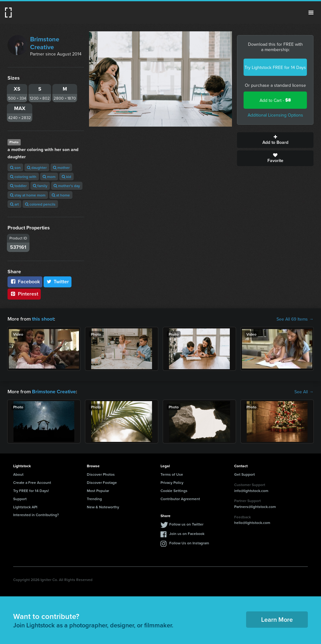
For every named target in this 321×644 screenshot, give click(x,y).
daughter (37, 168)
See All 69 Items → (295, 319)
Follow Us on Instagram (189, 543)
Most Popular (98, 491)
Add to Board (275, 140)
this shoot (43, 319)
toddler (18, 186)
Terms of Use (172, 474)
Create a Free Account (32, 482)
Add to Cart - (275, 100)
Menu (311, 13)
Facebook (25, 282)
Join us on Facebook (187, 534)
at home (61, 195)
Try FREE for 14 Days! (31, 491)
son (15, 168)
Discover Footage (102, 482)
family (40, 186)
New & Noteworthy (103, 507)
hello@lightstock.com (252, 523)
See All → (304, 392)
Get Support (245, 474)
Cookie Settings (174, 491)
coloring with (23, 177)
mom (49, 177)
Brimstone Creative (45, 43)
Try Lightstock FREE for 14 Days (275, 67)
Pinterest (24, 294)
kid (66, 177)
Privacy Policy (172, 482)
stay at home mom (28, 195)
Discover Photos (101, 474)
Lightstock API (25, 507)
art (14, 204)
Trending (94, 499)
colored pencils (40, 204)
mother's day (67, 186)
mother (61, 168)
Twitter (58, 282)
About (18, 474)
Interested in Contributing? (36, 515)
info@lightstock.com (251, 490)
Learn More (277, 619)
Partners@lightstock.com (255, 507)
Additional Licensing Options (275, 115)
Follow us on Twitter (186, 524)
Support (20, 499)
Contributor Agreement (180, 499)
